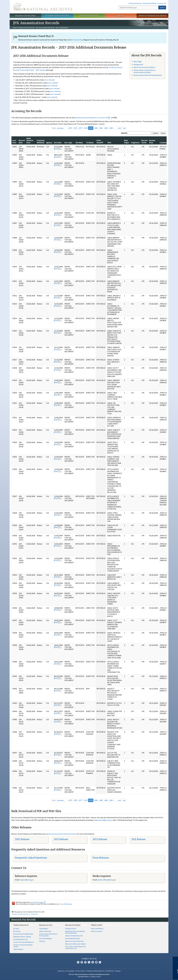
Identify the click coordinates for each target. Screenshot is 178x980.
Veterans (42, 941)
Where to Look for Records (74, 941)
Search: (124, 133)
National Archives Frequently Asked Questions (75, 932)
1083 (111, 128)
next (119, 128)
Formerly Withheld (41, 141)
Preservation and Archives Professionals (48, 935)
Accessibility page (66, 904)
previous (60, 128)
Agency (49, 143)
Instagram (85, 962)
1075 (70, 128)
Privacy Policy (80, 971)
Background (138, 64)
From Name (100, 141)
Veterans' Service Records (57, 16)
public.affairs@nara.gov (107, 880)
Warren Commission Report (144, 67)
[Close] (175, 959)
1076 (75, 128)
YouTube (93, 962)
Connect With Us (89, 959)
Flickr (100, 962)
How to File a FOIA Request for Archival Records (76, 947)
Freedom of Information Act (95, 971)
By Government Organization (23, 934)
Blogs (96, 962)
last (124, 128)
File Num (79, 143)
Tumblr (89, 962)
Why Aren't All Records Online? (75, 944)
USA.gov (118, 971)
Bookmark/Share (150, 3)
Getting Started (70, 929)
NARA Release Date (30, 140)
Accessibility (70, 971)
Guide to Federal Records (74, 936)
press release (49, 80)
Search (162, 8)
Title (109, 143)
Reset (163, 133)
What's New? (97, 925)
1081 (101, 128)
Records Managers (46, 938)
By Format (17, 931)
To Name (90, 143)
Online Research (21, 925)
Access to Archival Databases (23, 942)
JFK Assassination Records (45, 28)
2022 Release (100, 839)
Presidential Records (21, 939)
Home (15, 28)
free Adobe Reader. (38, 902)
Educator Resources (89, 16)
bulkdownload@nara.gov (103, 820)
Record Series (144, 141)
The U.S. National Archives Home (43, 7)
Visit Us (121, 16)
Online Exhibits (18, 949)
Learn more (158, 976)
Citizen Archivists (135, 3)
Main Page (138, 61)
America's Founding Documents (153, 16)
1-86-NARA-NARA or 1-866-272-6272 (89, 977)
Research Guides (73, 925)
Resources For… (46, 925)
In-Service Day (77, 40)
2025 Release (22, 839)
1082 (106, 128)
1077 (80, 128)
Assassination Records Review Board (148, 75)
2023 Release (61, 839)
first (54, 128)
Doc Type (68, 143)
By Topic (16, 929)
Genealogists (44, 929)
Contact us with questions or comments (25, 914)
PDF (56, 149)
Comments (164, 143)
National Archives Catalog (22, 937)
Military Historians (45, 931)
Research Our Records (25, 16)
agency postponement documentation (61, 834)
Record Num (22, 141)
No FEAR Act (110, 971)
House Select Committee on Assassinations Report (145, 71)
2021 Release (138, 839)
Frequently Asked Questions (31, 858)
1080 (96, 128)
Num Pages (127, 141)
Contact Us (162, 3)
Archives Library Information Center (23, 946)
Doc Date (58, 143)
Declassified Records (72, 938)
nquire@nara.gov (27, 880)
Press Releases (101, 858)
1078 (86, 128)
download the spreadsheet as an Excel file (92, 118)
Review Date (152, 141)
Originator (135, 143)
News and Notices (97, 929)
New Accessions (97, 931)
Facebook (78, 962)
